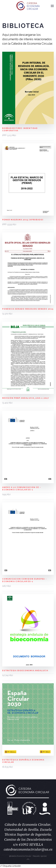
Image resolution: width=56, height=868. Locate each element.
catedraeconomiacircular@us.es (28, 849)
